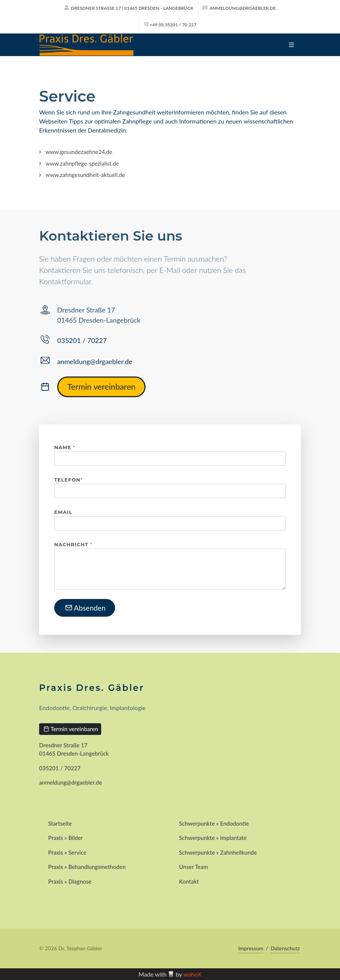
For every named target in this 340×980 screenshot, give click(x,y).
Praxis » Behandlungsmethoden (87, 867)
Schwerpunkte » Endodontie (214, 823)
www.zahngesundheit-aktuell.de (85, 175)
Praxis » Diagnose (70, 881)
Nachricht (73, 544)
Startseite (60, 823)
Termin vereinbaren (101, 387)
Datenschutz (285, 948)
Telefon (68, 480)
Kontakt (189, 881)
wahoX (193, 974)
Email (63, 512)
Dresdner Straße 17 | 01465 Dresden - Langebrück (129, 8)
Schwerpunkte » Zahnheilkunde (218, 852)
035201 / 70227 (82, 340)
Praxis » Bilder (65, 838)
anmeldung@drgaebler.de (239, 8)
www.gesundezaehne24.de (79, 152)
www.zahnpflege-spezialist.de (82, 163)
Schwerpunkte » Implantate (213, 838)
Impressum (251, 948)
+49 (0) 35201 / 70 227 (170, 25)
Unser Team (194, 867)
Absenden (85, 608)
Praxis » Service (67, 852)
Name (65, 447)
